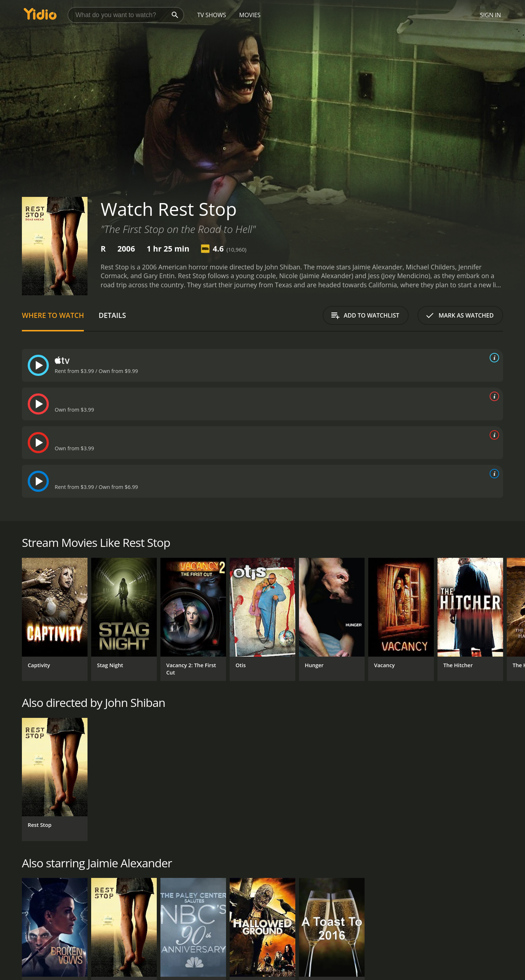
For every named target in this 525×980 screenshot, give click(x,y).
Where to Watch (53, 315)
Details (112, 315)
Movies (250, 15)
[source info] (493, 358)
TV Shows (212, 15)
